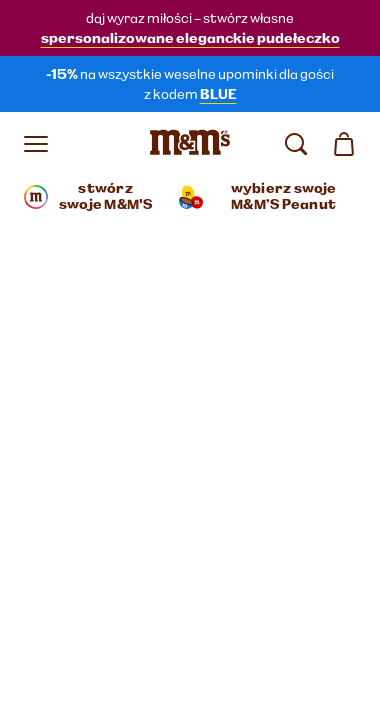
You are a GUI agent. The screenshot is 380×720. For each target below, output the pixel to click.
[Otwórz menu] (36, 144)
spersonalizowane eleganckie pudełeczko (190, 38)
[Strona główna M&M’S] (190, 144)
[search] (296, 144)
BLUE (218, 94)
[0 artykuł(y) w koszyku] (344, 144)
